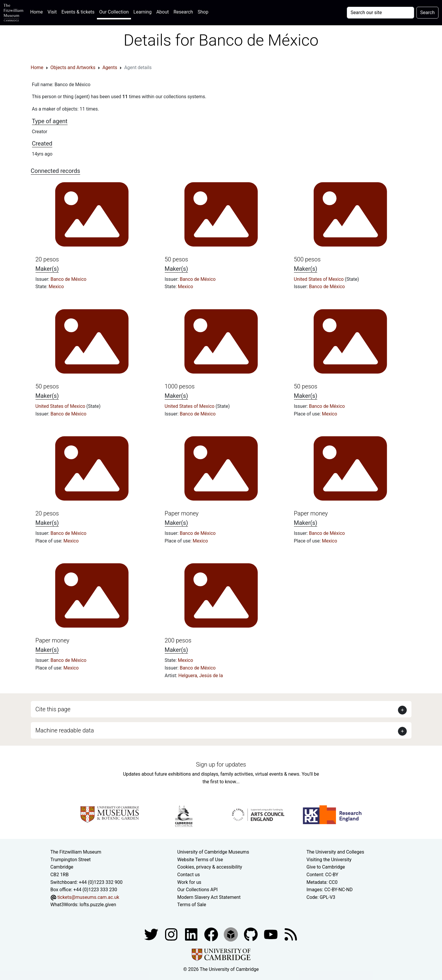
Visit (52, 12)
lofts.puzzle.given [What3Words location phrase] (98, 905)
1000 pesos (180, 386)
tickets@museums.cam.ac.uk (88, 897)
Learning (142, 12)
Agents (110, 67)
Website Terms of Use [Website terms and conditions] (200, 860)
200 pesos (178, 640)
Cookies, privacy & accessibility (210, 867)
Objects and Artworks (73, 67)
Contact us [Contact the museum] (189, 875)
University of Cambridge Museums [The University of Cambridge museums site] (213, 852)
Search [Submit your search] (427, 12)
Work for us (189, 882)
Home (38, 11)
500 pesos (307, 259)
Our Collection (114, 12)
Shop (203, 12)
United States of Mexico (320, 279)
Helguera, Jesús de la (201, 676)
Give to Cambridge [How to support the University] (326, 867)
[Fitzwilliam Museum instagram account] (172, 934)
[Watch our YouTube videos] (271, 934)
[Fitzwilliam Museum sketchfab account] (231, 934)
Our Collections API (198, 890)
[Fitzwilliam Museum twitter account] (152, 934)
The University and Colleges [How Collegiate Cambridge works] (335, 852)
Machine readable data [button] (65, 730)
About (163, 12)
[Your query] (380, 13)
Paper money (182, 513)
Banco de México (68, 279)
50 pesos (177, 259)
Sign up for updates (221, 764)
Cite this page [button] (53, 709)
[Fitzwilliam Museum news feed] (291, 934)
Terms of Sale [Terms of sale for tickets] (192, 905)
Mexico (56, 287)
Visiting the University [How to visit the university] (329, 860)
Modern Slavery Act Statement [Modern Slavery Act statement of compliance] (209, 897)
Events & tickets (78, 12)
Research (183, 12)
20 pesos (47, 259)
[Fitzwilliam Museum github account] (251, 934)
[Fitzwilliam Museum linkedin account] (212, 934)
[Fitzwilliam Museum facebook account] (192, 934)
